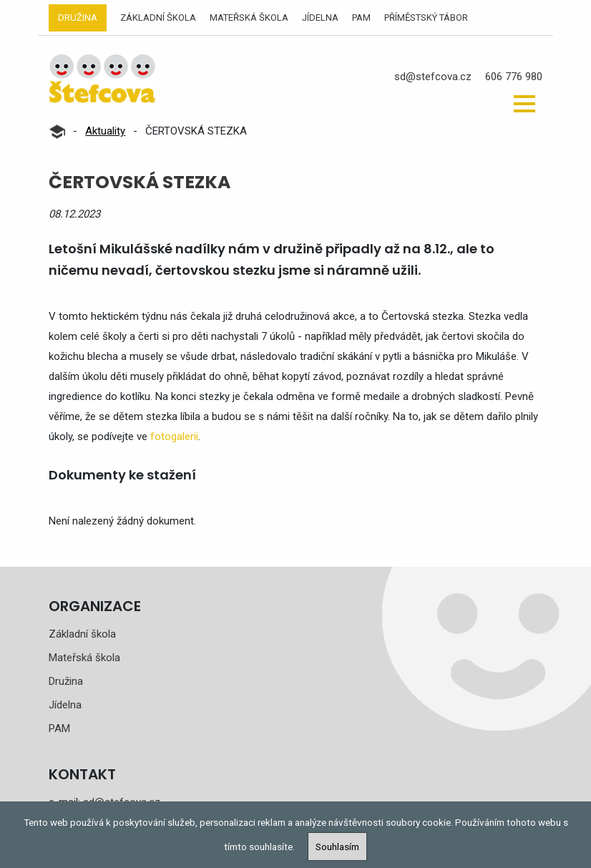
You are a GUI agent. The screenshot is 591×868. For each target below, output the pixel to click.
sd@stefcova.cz (433, 77)
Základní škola (158, 18)
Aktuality (105, 131)
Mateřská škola (249, 18)
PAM (361, 18)
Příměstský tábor (426, 18)
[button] (524, 104)
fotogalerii (174, 437)
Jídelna (320, 18)
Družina (78, 18)
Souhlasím (337, 847)
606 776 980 (514, 77)
